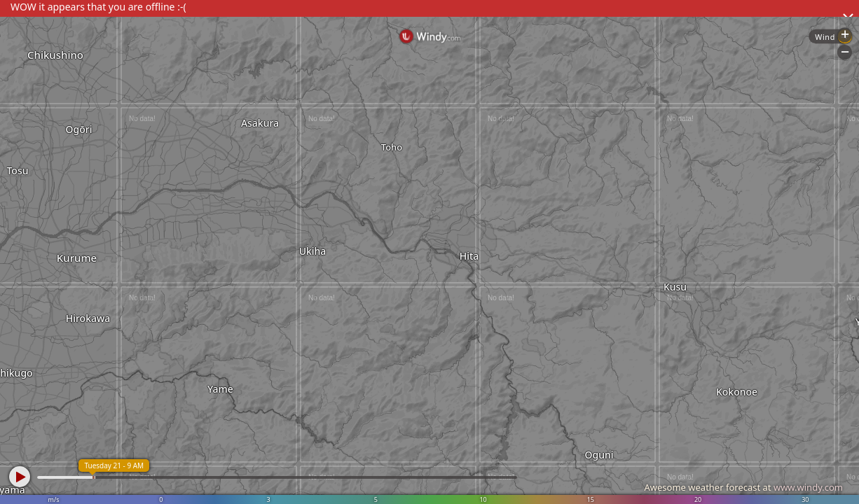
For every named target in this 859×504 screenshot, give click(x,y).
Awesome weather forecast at (743, 487)
